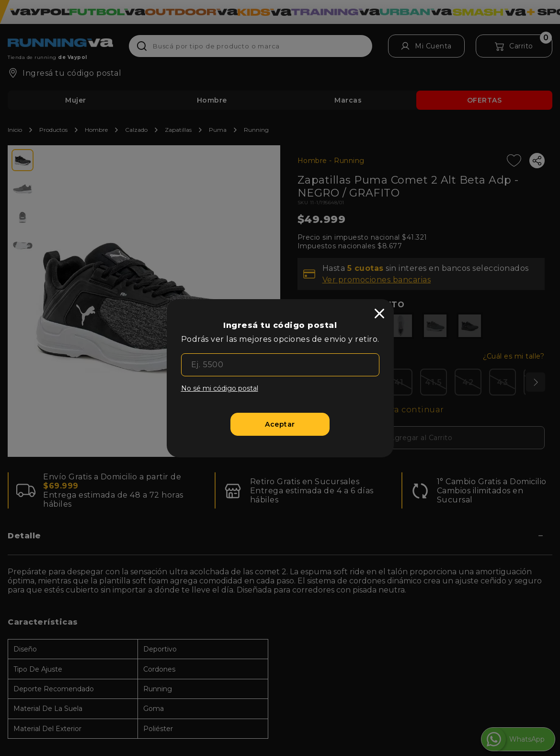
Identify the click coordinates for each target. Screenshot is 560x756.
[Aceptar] (280, 424)
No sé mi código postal (220, 388)
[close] (379, 314)
